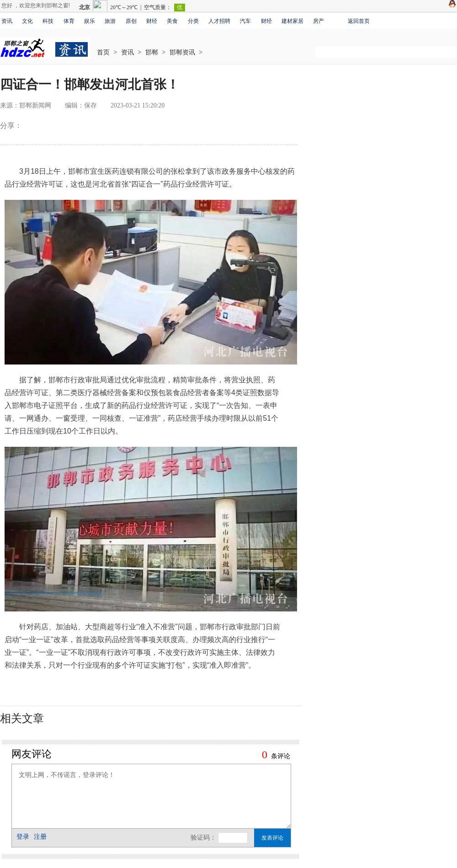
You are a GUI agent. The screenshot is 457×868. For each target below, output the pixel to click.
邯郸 (152, 52)
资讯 (7, 21)
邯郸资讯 (182, 52)
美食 (172, 21)
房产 (319, 21)
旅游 (110, 21)
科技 (48, 21)
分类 (193, 21)
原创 (131, 21)
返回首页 (359, 21)
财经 (152, 21)
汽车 (245, 21)
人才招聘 (219, 21)
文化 (27, 21)
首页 (103, 52)
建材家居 (292, 21)
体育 (69, 21)
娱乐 (90, 21)
